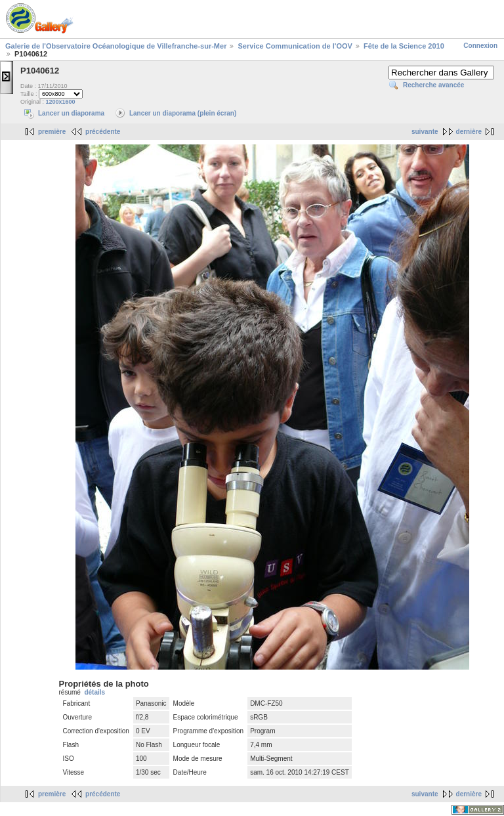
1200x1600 (61, 102)
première (52, 132)
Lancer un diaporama (71, 113)
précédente (103, 132)
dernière (469, 132)
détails (94, 692)
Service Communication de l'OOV (295, 46)
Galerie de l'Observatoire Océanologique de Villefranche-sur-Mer (116, 46)
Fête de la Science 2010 (404, 46)
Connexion (480, 46)
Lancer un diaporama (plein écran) (183, 113)
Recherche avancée (433, 85)
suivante (425, 132)
